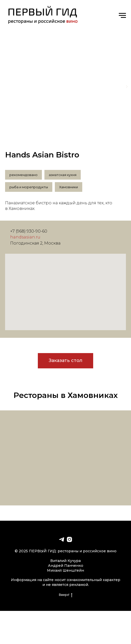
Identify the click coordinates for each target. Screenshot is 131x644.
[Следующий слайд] (127, 87)
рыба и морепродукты (29, 187)
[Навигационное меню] (122, 16)
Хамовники (69, 187)
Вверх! (66, 595)
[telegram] (62, 539)
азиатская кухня (63, 175)
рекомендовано (23, 175)
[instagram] (69, 539)
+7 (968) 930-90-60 (29, 231)
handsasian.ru (25, 237)
